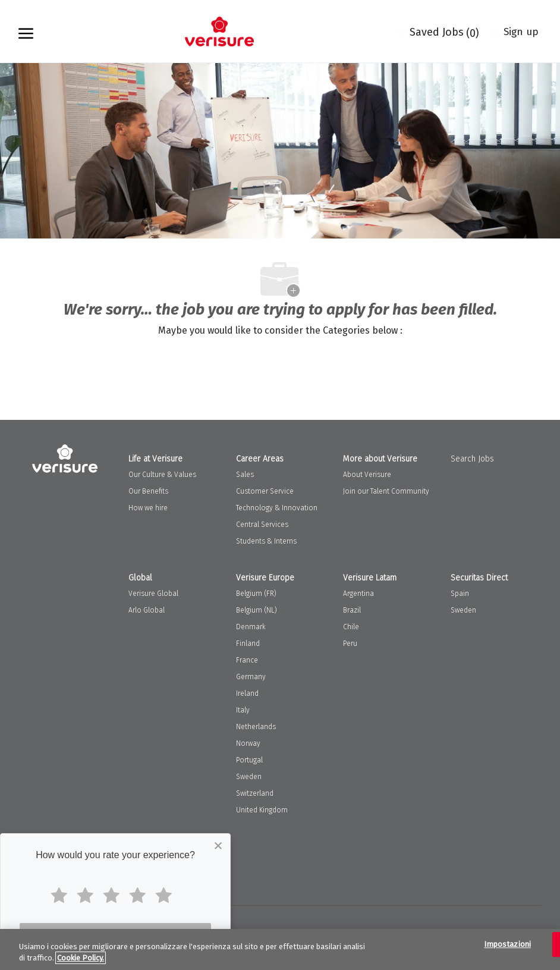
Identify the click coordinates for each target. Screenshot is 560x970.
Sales (245, 475)
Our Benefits (148, 491)
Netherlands (256, 727)
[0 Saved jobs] (438, 32)
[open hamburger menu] (26, 32)
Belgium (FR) (256, 594)
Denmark (251, 627)
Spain (460, 594)
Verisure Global (153, 594)
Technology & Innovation (277, 508)
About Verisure (367, 475)
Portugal (249, 760)
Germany (251, 677)
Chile (351, 627)
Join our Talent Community (386, 491)
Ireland (247, 693)
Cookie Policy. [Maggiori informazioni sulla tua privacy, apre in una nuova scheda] (81, 958)
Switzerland (255, 793)
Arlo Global (147, 610)
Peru (350, 643)
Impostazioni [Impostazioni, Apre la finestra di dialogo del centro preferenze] (507, 945)
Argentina (358, 594)
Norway (248, 743)
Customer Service (265, 491)
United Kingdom (262, 810)
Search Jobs (472, 459)
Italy (243, 710)
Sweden (249, 777)
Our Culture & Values (162, 475)
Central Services (262, 525)
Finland (248, 643)
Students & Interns (266, 541)
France (247, 660)
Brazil (352, 610)
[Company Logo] (219, 32)
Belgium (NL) (257, 610)
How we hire (148, 508)
